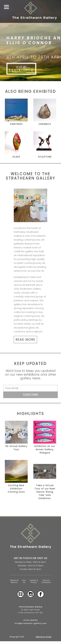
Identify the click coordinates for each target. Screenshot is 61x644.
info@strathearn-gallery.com (31, 623)
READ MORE (25, 339)
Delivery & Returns (14, 581)
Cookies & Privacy (34, 581)
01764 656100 (31, 620)
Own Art (24, 581)
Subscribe (31, 395)
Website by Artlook (44, 637)
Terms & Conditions (46, 581)
